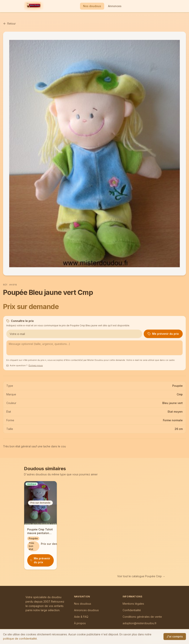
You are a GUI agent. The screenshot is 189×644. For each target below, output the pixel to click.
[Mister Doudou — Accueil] (33, 6)
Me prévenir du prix (163, 334)
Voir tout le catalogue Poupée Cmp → (141, 576)
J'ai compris (175, 636)
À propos (80, 623)
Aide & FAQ (81, 617)
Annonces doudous (86, 610)
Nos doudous (92, 6)
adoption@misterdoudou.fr (140, 623)
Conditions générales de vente (142, 617)
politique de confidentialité (20, 639)
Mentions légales (133, 604)
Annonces (115, 6)
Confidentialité (132, 610)
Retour (9, 24)
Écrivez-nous (36, 365)
